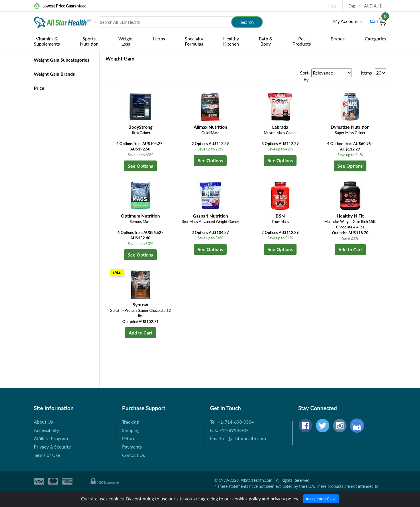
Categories (375, 39)
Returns (130, 438)
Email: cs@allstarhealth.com (238, 438)
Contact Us (134, 455)
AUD (373, 6)
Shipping (131, 430)
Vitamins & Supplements (47, 41)
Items (366, 73)
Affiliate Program (51, 438)
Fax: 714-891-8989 (229, 430)
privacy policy (284, 499)
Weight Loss (126, 41)
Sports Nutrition (89, 41)
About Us (43, 422)
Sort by (304, 76)
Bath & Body (266, 41)
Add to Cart (350, 249)
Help (332, 6)
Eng (352, 6)
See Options (140, 166)
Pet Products (302, 41)
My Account (346, 21)
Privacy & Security (52, 447)
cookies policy (247, 499)
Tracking (130, 422)
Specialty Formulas (194, 41)
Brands (338, 39)
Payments (132, 447)
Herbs (159, 39)
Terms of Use (47, 455)
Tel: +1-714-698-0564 (232, 422)
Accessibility (46, 430)
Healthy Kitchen (231, 41)
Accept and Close (321, 499)
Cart (378, 21)
